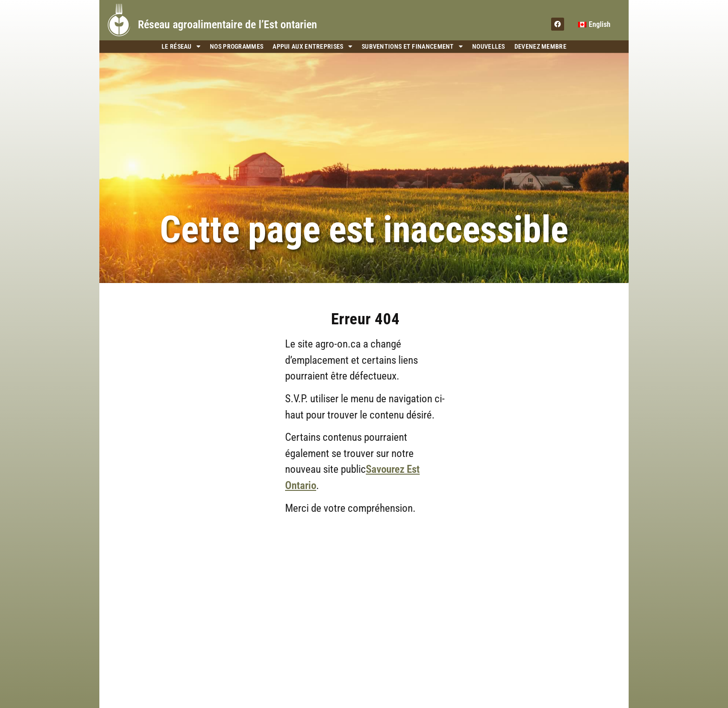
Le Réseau (181, 47)
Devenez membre (540, 46)
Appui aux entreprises (312, 47)
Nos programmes (237, 46)
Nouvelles (489, 46)
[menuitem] (594, 25)
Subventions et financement (412, 47)
